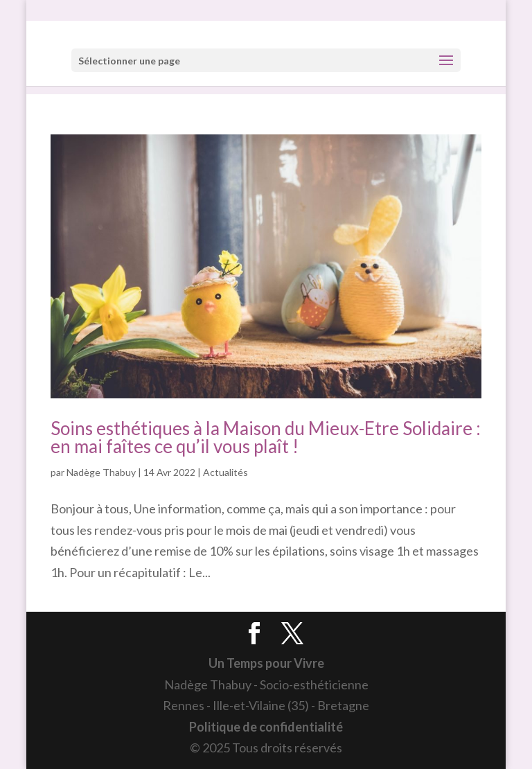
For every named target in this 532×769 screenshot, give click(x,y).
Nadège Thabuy (101, 472)
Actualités (225, 472)
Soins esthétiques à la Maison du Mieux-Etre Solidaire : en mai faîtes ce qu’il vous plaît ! (266, 437)
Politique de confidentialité (266, 727)
